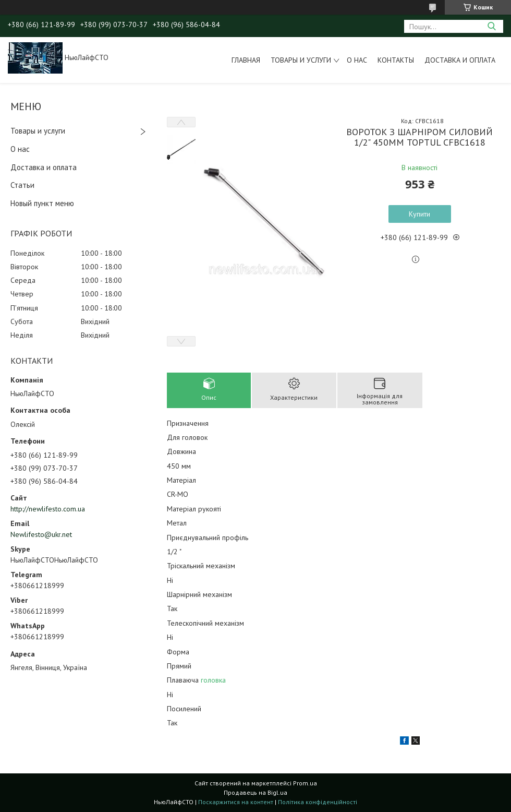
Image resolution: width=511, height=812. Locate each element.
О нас (357, 60)
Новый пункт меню (42, 203)
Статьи (22, 185)
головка (213, 680)
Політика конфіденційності (318, 802)
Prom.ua (305, 783)
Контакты (396, 60)
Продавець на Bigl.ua (256, 792)
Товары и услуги (301, 60)
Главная (246, 60)
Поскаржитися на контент (236, 802)
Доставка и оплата (460, 60)
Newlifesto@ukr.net (41, 534)
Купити (419, 214)
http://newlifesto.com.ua (48, 509)
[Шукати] (491, 26)
